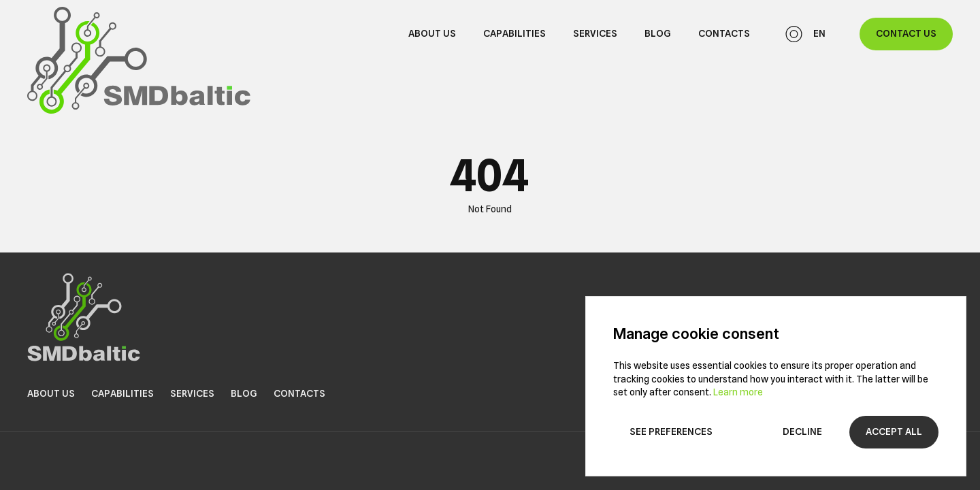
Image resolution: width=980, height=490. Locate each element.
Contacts (724, 33)
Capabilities (514, 33)
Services (595, 33)
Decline (802, 431)
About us (432, 33)
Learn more (738, 392)
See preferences (671, 431)
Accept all (894, 431)
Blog (658, 33)
